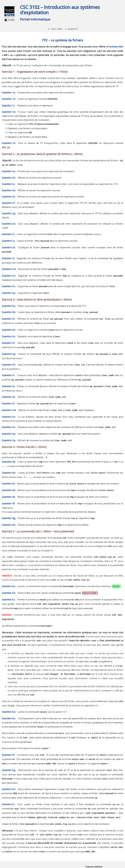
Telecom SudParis (94, 843)
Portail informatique (35, 19)
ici (54, 51)
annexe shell (116, 47)
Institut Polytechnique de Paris (94, 846)
